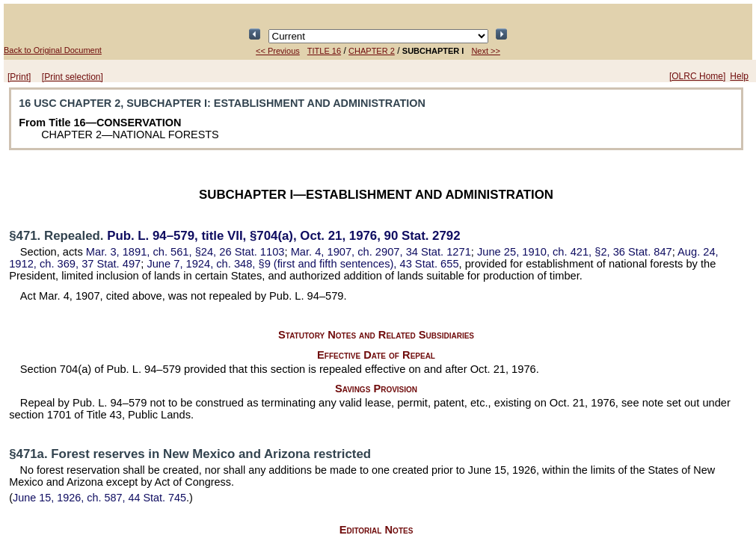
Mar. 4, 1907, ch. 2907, (381, 252)
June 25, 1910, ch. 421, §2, (575, 252)
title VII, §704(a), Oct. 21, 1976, (283, 236)
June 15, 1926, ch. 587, (99, 498)
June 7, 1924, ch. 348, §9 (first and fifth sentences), (302, 264)
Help (739, 76)
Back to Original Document (53, 50)
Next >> (486, 51)
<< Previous (278, 51)
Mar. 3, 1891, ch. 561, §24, (185, 252)
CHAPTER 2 (372, 51)
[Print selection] (73, 77)
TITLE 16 (324, 51)
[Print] (19, 77)
